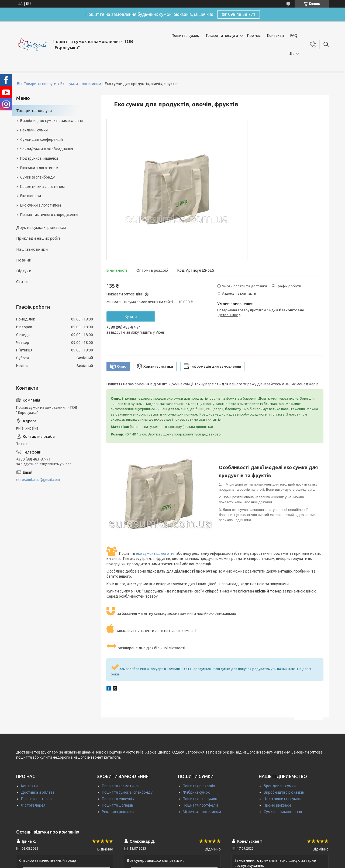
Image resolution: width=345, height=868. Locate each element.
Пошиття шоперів (118, 805)
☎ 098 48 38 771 (239, 14)
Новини (24, 260)
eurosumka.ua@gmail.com (38, 480)
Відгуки (24, 271)
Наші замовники (32, 249)
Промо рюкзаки (277, 805)
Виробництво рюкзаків (284, 792)
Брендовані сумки (280, 786)
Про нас (254, 36)
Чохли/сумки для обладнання (47, 149)
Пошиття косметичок (121, 786)
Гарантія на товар (36, 799)
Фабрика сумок (196, 792)
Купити (131, 316)
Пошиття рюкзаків (199, 786)
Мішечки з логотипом (202, 812)
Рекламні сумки (34, 130)
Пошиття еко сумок (200, 799)
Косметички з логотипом (42, 187)
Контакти (275, 36)
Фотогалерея (33, 805)
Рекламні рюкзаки (118, 812)
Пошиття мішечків (118, 799)
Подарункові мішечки (39, 158)
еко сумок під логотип (156, 553)
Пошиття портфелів (201, 805)
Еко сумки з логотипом (81, 84)
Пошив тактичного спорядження (49, 215)
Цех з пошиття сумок (282, 799)
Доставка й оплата (38, 792)
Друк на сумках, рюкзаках (41, 227)
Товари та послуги (222, 36)
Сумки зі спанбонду (37, 177)
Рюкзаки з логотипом (39, 168)
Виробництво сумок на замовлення (51, 121)
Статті (22, 282)
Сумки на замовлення (283, 812)
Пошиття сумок (185, 36)
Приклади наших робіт (38, 238)
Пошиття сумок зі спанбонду (127, 792)
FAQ (294, 36)
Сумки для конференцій (42, 140)
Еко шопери (31, 196)
